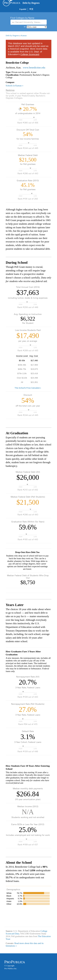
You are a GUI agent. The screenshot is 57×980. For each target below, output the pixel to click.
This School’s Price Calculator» (28, 388)
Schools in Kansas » (15, 86)
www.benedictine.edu (34, 68)
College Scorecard (30, 54)
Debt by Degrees (31, 3)
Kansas (24, 35)
